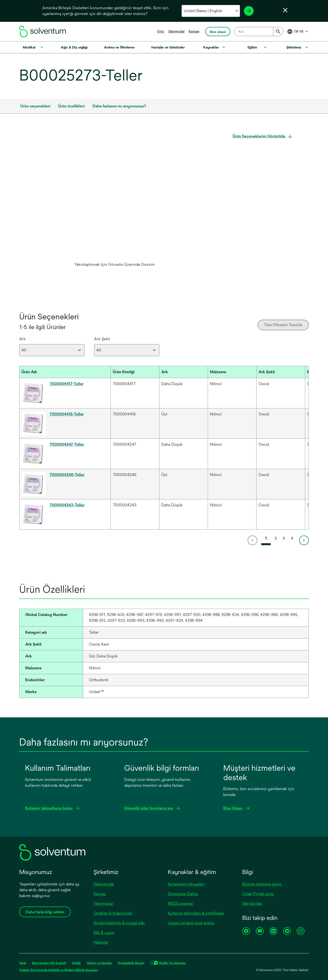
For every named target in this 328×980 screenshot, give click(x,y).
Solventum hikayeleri (186, 884)
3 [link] (284, 538)
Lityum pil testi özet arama (191, 923)
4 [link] (292, 538)
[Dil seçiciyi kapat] (285, 10)
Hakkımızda (104, 884)
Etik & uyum (104, 933)
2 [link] (276, 538)
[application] (115, 196)
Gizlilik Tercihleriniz (172, 963)
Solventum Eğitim (183, 894)
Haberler (101, 942)
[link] (253, 540)
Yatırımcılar (176, 31)
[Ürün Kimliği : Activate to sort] (135, 372)
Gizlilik (76, 963)
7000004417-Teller (67, 384)
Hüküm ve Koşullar (99, 963)
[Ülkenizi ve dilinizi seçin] (211, 11)
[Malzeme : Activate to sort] (232, 372)
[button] (61, 372)
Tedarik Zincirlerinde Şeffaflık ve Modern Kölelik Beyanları (59, 970)
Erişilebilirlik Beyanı (131, 963)
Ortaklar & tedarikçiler (113, 913)
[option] (115, 201)
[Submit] (278, 32)
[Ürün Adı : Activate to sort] (65, 372)
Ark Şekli (102, 339)
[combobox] (259, 32)
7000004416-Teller (67, 414)
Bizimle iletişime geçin (262, 884)
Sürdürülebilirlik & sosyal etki (119, 923)
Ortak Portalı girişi (258, 894)
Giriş (160, 31)
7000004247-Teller (67, 444)
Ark (22, 339)
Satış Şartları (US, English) (49, 963)
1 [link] (266, 538)
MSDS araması (181, 903)
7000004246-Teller (67, 475)
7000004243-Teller (67, 505)
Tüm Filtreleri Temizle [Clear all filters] (283, 325)
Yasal (23, 963)
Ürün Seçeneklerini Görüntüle (259, 136)
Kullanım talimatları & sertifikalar (196, 913)
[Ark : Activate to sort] (183, 372)
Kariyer (194, 31)
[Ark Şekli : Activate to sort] (281, 372)
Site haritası (252, 903)
